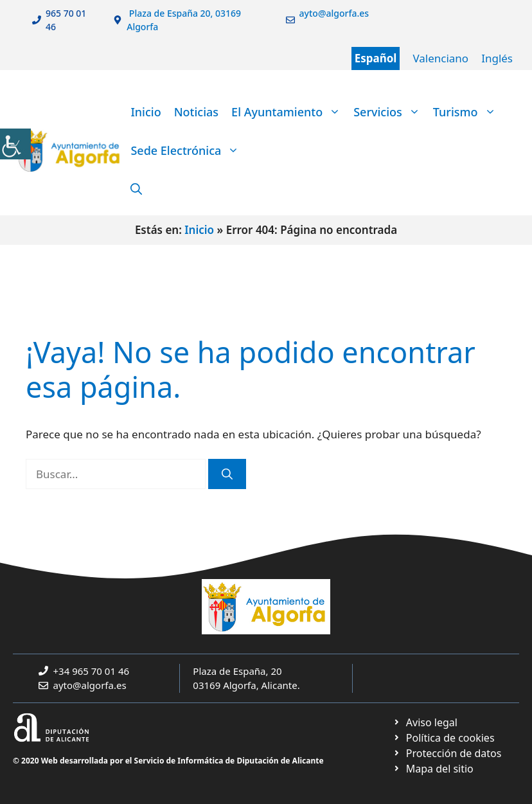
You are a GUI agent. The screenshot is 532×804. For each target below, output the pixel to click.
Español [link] (376, 58)
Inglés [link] (497, 58)
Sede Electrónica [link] (188, 150)
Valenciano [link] (440, 58)
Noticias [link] (196, 112)
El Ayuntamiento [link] (289, 112)
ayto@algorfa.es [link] (90, 685)
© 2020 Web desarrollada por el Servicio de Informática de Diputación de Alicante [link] (168, 761)
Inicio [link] (146, 112)
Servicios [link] (390, 112)
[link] (15, 144)
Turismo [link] (468, 112)
